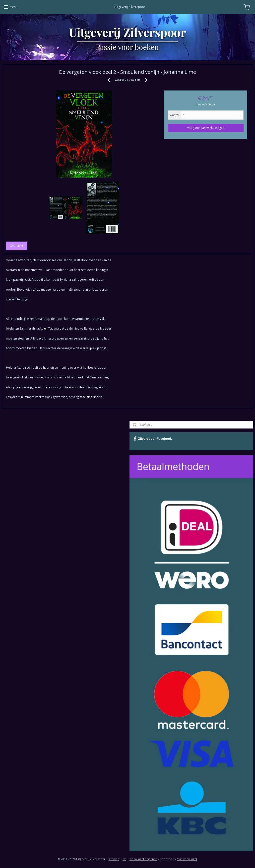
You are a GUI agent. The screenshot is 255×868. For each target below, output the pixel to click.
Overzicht (16, 246)
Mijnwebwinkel (187, 859)
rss (124, 859)
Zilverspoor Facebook (153, 439)
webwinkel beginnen (143, 859)
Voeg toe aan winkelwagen (206, 128)
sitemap (114, 859)
